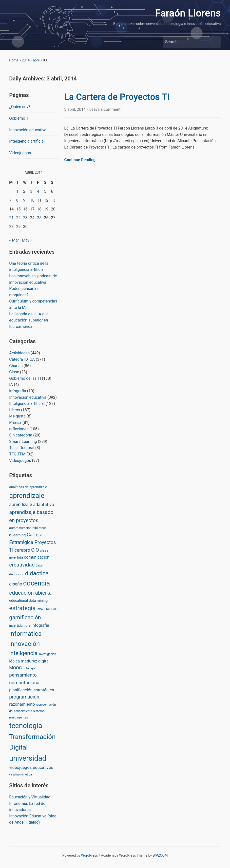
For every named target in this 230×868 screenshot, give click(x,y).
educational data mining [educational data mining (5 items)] (28, 601)
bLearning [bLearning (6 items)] (17, 535)
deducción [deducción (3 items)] (17, 574)
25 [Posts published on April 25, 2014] (39, 218)
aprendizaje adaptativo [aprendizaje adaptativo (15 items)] (32, 504)
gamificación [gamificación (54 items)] (25, 617)
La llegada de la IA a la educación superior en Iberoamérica (29, 320)
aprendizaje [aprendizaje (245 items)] (27, 496)
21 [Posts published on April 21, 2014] (11, 218)
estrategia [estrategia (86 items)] (22, 608)
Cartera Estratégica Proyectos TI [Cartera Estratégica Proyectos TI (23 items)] (32, 542)
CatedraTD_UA (22, 359)
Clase (14, 372)
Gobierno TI (19, 118)
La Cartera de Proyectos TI (117, 97)
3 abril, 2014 (75, 109)
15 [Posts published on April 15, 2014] (18, 209)
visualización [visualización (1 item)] (17, 775)
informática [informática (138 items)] (25, 634)
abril (36, 60)
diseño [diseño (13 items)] (16, 584)
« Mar (14, 240)
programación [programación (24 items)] (24, 697)
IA (11, 385)
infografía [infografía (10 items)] (40, 625)
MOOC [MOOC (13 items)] (15, 668)
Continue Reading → (82, 160)
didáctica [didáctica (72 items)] (37, 573)
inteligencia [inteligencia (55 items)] (23, 653)
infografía (18, 391)
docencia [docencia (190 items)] (37, 583)
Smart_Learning (23, 442)
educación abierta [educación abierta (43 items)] (30, 593)
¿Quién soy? (20, 107)
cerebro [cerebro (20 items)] (22, 550)
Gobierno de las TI (25, 378)
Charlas (16, 366)
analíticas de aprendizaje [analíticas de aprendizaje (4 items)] (28, 487)
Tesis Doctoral (22, 448)
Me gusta (17, 416)
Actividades (19, 353)
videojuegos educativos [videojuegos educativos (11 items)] (31, 767)
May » (27, 240)
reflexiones (19, 429)
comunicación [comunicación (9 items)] (37, 557)
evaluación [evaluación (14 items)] (47, 609)
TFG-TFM (17, 454)
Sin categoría (21, 435)
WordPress (90, 855)
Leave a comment (105, 109)
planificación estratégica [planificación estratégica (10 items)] (32, 690)
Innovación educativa (28, 130)
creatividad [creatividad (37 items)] (22, 565)
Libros (15, 410)
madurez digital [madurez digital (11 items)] (35, 661)
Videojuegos (20, 153)
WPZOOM (160, 855)
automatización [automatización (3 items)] (20, 528)
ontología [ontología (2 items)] (29, 668)
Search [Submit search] (215, 42)
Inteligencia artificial (27, 141)
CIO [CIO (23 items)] (35, 550)
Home (14, 60)
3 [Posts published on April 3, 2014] (31, 191)
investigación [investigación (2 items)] (47, 654)
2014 (26, 60)
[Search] (187, 42)
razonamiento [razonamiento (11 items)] (22, 704)
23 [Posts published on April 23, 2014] (25, 218)
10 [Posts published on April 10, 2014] (32, 200)
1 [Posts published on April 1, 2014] (17, 191)
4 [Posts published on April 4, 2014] (38, 191)
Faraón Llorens (188, 13)
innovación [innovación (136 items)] (24, 644)
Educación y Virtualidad (30, 797)
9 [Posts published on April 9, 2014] (24, 200)
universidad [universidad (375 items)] (28, 758)
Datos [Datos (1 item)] (39, 566)
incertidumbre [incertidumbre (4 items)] (20, 625)
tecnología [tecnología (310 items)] (26, 726)
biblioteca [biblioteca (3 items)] (40, 528)
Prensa (15, 423)
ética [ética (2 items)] (29, 774)
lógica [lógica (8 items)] (14, 661)
